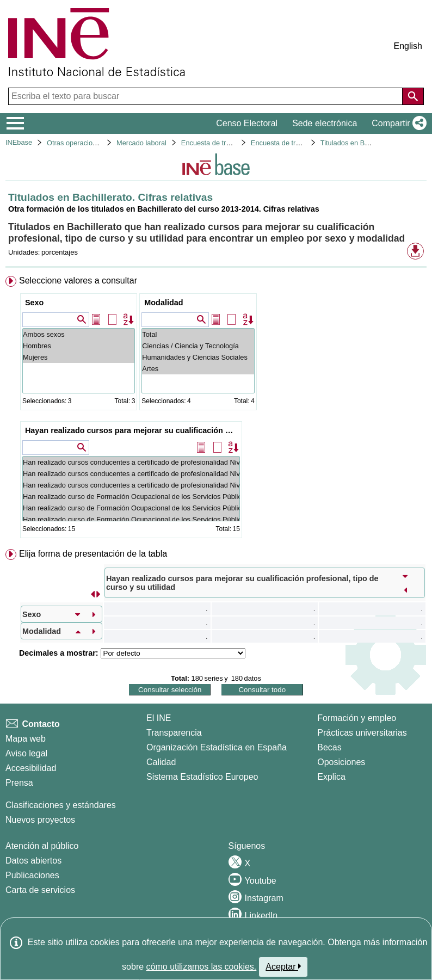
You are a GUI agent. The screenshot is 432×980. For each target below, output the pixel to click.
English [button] (408, 46)
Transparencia (174, 733)
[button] (397, 124)
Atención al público (42, 846)
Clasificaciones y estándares (61, 805)
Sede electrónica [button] (325, 123)
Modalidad (163, 303)
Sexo (34, 303)
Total (198, 334)
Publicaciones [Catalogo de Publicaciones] (32, 875)
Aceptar (283, 966)
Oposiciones (341, 762)
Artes (198, 369)
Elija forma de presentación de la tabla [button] (93, 554)
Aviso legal (26, 753)
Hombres (79, 346)
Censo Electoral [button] (247, 123)
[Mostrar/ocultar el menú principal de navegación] (16, 124)
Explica (331, 777)
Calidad (161, 762)
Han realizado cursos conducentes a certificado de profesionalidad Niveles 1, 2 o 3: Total (131, 462)
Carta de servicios (40, 890)
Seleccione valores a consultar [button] (78, 281)
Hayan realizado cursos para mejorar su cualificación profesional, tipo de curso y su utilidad (132, 430)
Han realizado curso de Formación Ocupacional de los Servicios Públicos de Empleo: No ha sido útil (131, 519)
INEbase (19, 142)
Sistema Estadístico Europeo (202, 777)
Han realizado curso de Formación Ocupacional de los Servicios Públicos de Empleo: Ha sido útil (131, 508)
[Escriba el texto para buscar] (206, 96)
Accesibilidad (31, 768)
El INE (159, 718)
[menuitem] (216, 409)
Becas (329, 747)
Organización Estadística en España (217, 747)
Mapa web (26, 739)
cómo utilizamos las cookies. (202, 967)
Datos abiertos (33, 861)
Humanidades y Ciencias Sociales (198, 357)
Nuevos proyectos (40, 820)
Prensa (19, 783)
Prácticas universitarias (362, 733)
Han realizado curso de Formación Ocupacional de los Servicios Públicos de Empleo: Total (131, 497)
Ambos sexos (79, 334)
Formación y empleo (357, 718)
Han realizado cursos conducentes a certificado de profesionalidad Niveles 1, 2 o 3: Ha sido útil (131, 474)
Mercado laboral (141, 143)
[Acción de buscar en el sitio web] (413, 96)
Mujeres (79, 357)
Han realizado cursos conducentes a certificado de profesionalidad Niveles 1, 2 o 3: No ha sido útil (131, 485)
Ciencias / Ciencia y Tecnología (198, 346)
